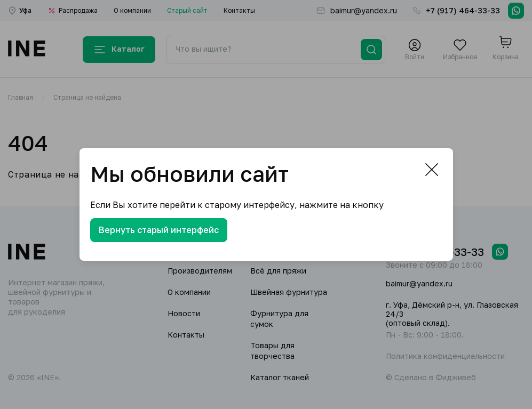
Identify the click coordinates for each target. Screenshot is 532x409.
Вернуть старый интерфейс (159, 230)
